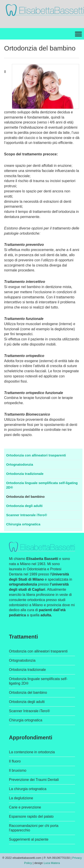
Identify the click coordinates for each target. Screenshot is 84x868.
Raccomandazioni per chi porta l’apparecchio (34, 828)
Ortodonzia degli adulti (25, 506)
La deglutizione (21, 798)
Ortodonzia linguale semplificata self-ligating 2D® (42, 485)
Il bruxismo (18, 770)
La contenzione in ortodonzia (32, 752)
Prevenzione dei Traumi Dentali (34, 780)
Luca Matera (52, 863)
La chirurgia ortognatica (28, 789)
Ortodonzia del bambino (26, 497)
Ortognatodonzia (20, 464)
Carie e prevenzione (25, 807)
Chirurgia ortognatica (23, 524)
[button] (78, 34)
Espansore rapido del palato (31, 816)
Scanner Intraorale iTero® (27, 515)
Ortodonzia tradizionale (25, 474)
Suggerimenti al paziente (29, 839)
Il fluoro (15, 761)
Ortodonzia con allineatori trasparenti (36, 455)
